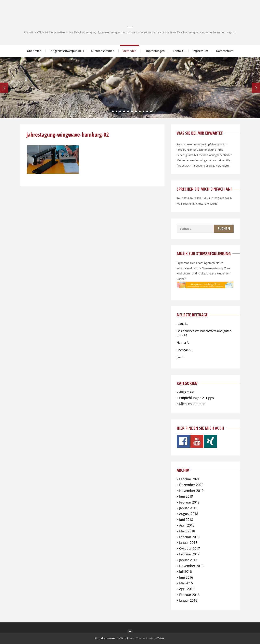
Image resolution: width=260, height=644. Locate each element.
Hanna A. (183, 342)
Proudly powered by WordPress (114, 638)
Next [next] (256, 88)
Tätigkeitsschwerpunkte (66, 51)
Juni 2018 (186, 520)
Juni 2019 (186, 496)
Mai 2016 (186, 583)
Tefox (161, 638)
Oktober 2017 (190, 549)
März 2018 (187, 531)
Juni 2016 (186, 577)
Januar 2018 (188, 543)
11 (147, 111)
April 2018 (187, 525)
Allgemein (187, 392)
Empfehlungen (155, 51)
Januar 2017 (188, 560)
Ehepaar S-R (185, 350)
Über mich (34, 51)
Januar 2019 (188, 508)
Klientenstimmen (103, 51)
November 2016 (191, 566)
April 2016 (187, 589)
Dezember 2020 (191, 485)
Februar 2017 (189, 554)
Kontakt (178, 51)
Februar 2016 (189, 595)
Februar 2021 (189, 479)
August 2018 (189, 514)
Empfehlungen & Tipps (197, 398)
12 (151, 111)
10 (144, 111)
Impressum (200, 51)
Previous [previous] (4, 88)
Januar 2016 (188, 600)
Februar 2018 (189, 537)
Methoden (129, 51)
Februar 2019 (189, 502)
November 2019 (191, 491)
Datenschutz (225, 51)
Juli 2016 (185, 572)
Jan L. (180, 357)
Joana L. (182, 324)
